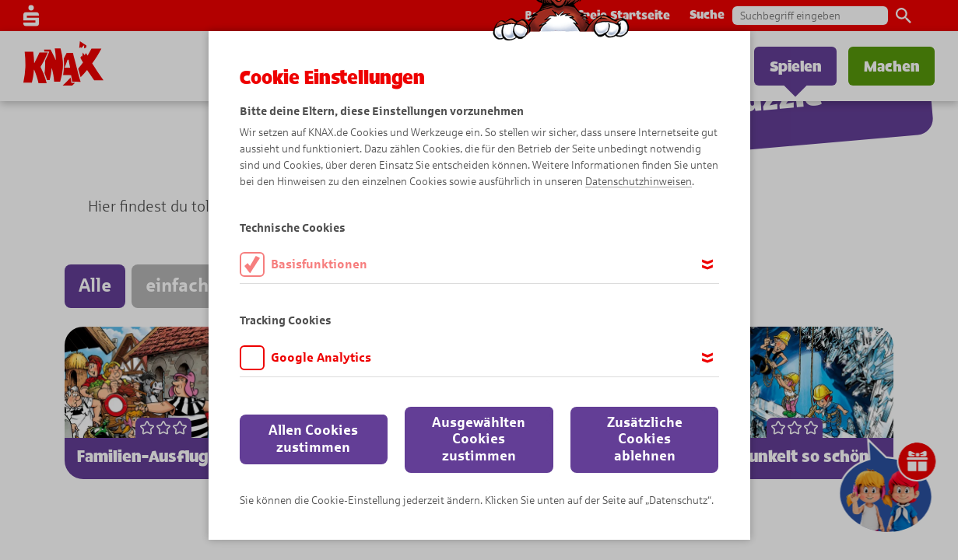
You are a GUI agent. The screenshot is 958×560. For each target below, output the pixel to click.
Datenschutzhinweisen (639, 182)
